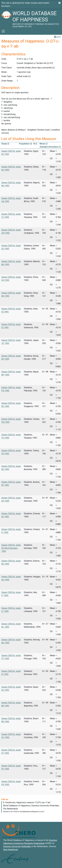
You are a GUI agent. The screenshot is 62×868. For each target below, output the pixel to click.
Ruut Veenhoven (11, 850)
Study (5, 144)
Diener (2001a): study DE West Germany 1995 (11, 548)
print (57, 37)
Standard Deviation (50, 147)
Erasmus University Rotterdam (17, 846)
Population (25, 144)
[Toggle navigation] (3, 31)
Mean (44, 144)
